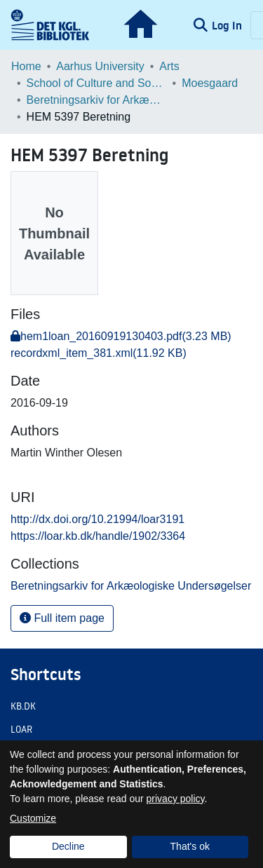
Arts (169, 66)
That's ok (190, 846)
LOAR (21, 729)
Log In (228, 25)
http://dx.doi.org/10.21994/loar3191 (97, 519)
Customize (33, 818)
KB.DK (23, 706)
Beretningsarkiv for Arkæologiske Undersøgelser (97, 100)
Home (26, 66)
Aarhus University (100, 66)
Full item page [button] (62, 618)
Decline (68, 846)
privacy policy (176, 799)
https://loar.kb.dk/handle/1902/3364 (98, 536)
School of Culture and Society (97, 83)
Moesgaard (210, 83)
